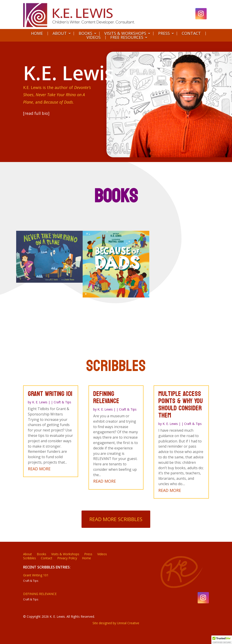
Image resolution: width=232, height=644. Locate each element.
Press (164, 33)
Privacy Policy (67, 558)
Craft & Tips (31, 581)
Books (85, 33)
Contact (191, 33)
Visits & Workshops (125, 33)
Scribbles (30, 558)
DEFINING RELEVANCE (40, 594)
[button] (222, 640)
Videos (94, 38)
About (60, 33)
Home (37, 33)
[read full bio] (36, 113)
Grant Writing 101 (36, 575)
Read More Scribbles (116, 519)
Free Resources (127, 38)
